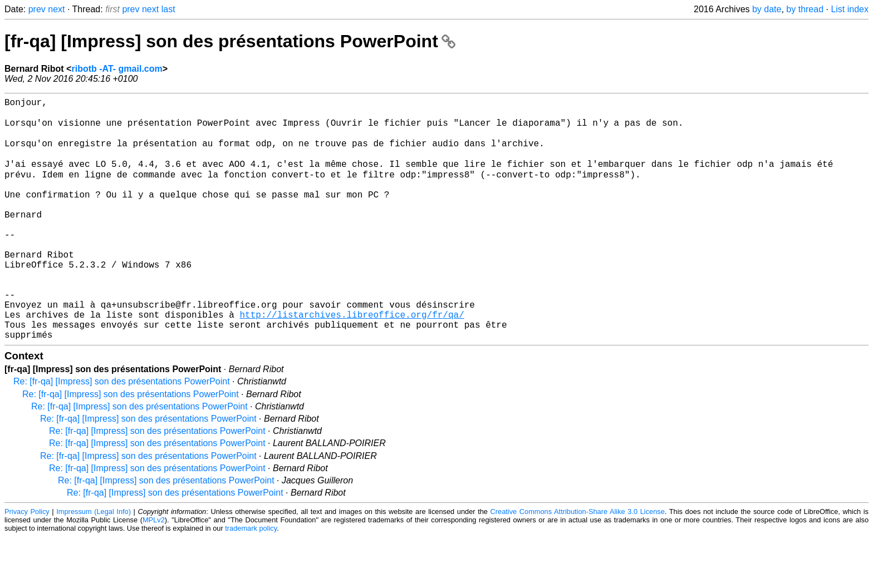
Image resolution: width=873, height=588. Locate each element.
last (168, 9)
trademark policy (251, 579)
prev (37, 9)
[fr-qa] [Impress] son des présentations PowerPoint (230, 41)
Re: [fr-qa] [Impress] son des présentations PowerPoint (122, 433)
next (56, 9)
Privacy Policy (27, 563)
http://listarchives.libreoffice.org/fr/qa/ (352, 361)
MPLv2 (154, 571)
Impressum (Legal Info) (94, 563)
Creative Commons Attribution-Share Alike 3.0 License (578, 563)
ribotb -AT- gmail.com (117, 69)
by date (767, 9)
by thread (805, 9)
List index (850, 9)
